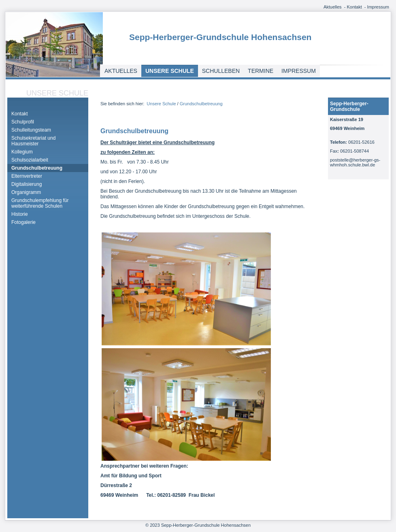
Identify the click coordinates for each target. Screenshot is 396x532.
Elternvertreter (27, 176)
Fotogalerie (23, 222)
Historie (20, 214)
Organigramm (26, 192)
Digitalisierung (27, 184)
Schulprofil (23, 122)
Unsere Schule (170, 71)
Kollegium (22, 152)
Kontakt (354, 7)
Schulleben (221, 71)
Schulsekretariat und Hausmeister (33, 141)
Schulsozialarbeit (30, 160)
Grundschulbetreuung (37, 168)
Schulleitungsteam (31, 130)
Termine (261, 71)
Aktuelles (333, 7)
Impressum (378, 7)
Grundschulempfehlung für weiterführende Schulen (40, 203)
